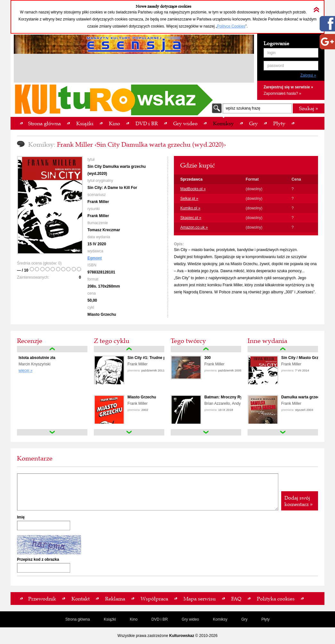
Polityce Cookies (231, 26)
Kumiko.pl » (190, 208)
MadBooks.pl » (193, 189)
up (52, 349)
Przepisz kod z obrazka (38, 559)
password (276, 66)
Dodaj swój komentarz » (298, 501)
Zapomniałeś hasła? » (282, 94)
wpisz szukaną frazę (243, 108)
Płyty (266, 619)
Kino (134, 619)
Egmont (95, 258)
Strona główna (78, 619)
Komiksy (220, 619)
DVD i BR (160, 619)
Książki (110, 619)
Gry (244, 619)
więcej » (25, 371)
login (271, 53)
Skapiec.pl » (191, 218)
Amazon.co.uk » (194, 227)
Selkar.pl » (189, 199)
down (52, 432)
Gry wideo (190, 619)
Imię (21, 517)
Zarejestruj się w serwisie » (288, 87)
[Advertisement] (134, 69)
